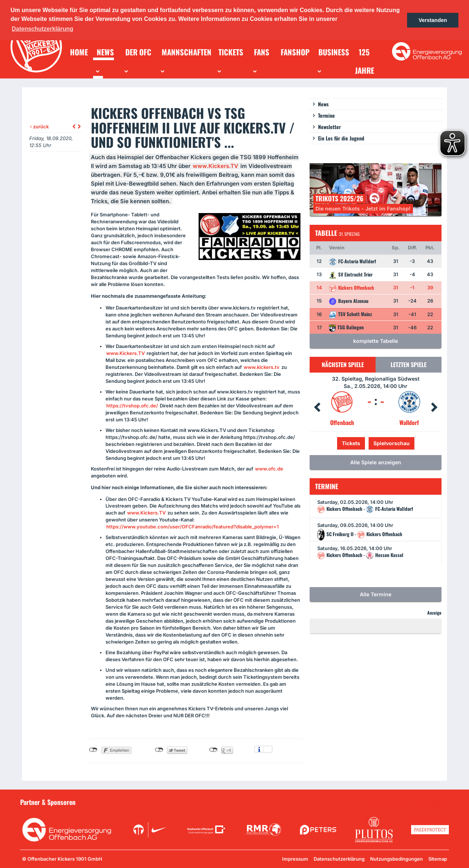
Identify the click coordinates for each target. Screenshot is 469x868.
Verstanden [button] (433, 20)
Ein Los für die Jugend (341, 138)
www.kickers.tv (262, 367)
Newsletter (329, 127)
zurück (39, 127)
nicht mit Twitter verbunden (159, 750)
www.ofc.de (269, 469)
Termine (326, 115)
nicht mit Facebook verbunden (93, 750)
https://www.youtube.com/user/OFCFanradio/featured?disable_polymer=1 (193, 527)
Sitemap (438, 859)
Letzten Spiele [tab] (409, 365)
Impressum (295, 859)
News (323, 104)
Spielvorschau (392, 443)
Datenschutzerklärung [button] (43, 29)
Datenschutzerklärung (339, 859)
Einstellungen (268, 749)
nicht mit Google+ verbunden (213, 750)
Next (434, 407)
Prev (317, 407)
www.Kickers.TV (215, 166)
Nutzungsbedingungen (396, 859)
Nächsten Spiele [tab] (343, 365)
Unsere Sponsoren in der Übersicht (407, 802)
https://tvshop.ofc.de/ (132, 406)
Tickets (351, 443)
